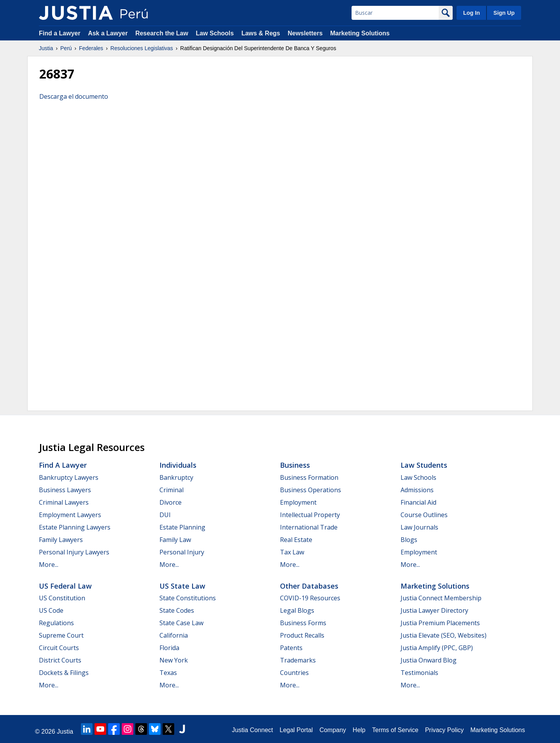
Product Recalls (302, 635)
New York (174, 660)
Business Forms (303, 623)
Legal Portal (296, 730)
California (174, 635)
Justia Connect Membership (441, 598)
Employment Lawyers (70, 515)
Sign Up (504, 13)
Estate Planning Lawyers (75, 527)
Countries (294, 673)
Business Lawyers (65, 490)
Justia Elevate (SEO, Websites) (444, 635)
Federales (91, 48)
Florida (169, 648)
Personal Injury (182, 552)
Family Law (175, 540)
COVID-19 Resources (310, 598)
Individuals (178, 465)
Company (332, 730)
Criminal (171, 490)
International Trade (309, 527)
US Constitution (62, 598)
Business (295, 465)
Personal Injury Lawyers (74, 552)
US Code (51, 610)
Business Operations (311, 490)
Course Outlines (424, 515)
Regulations (56, 623)
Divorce (171, 502)
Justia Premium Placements (440, 623)
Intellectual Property (310, 515)
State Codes (177, 610)
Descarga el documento (74, 96)
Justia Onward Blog (429, 660)
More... (49, 565)
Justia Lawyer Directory (434, 610)
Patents (291, 648)
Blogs (409, 540)
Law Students (424, 465)
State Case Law (181, 623)
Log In (472, 13)
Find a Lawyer (60, 33)
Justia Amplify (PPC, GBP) (437, 648)
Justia (46, 48)
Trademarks (298, 660)
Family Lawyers (61, 540)
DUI (165, 515)
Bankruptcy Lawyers (69, 477)
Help (359, 730)
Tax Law (292, 552)
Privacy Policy (444, 730)
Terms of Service (395, 730)
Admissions (417, 490)
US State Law (182, 586)
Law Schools (215, 33)
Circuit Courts (59, 648)
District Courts (60, 660)
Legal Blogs (297, 610)
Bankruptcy (176, 477)
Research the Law (162, 33)
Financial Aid (418, 502)
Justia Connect (252, 730)
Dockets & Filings (64, 673)
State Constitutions (188, 598)
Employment (298, 502)
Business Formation (309, 477)
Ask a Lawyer (109, 33)
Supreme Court (61, 635)
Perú (66, 48)
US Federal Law (65, 586)
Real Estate (296, 540)
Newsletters (305, 33)
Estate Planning (182, 527)
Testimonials (419, 673)
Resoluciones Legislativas (142, 48)
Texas (168, 673)
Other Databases (309, 586)
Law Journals (419, 527)
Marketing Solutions (360, 33)
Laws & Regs (261, 33)
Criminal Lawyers (64, 502)
